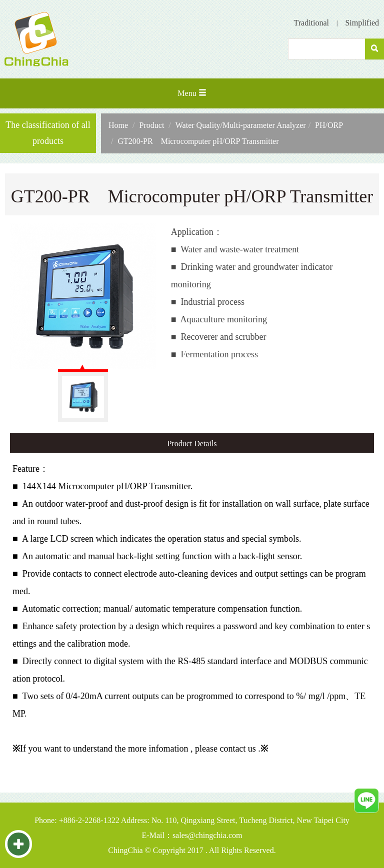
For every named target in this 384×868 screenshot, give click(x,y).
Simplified (362, 23)
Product (152, 125)
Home (118, 125)
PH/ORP (329, 125)
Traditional (312, 23)
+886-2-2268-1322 (89, 820)
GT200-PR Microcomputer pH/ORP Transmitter (198, 141)
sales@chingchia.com (207, 835)
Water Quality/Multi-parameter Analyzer (241, 125)
